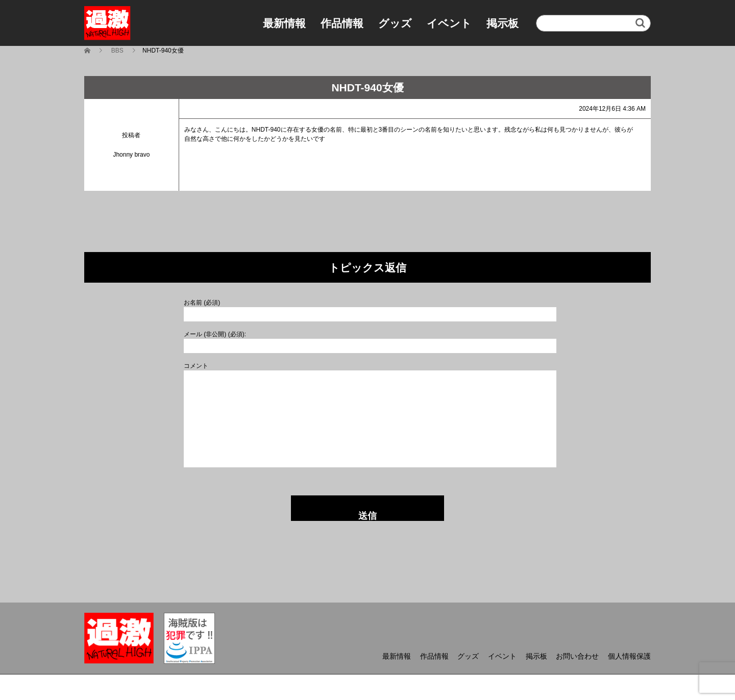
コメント (196, 366)
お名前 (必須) (202, 303)
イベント (449, 23)
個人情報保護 (629, 656)
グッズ (395, 23)
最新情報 (284, 23)
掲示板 (503, 23)
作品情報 (342, 23)
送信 (367, 516)
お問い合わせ (577, 656)
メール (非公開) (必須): (215, 334)
